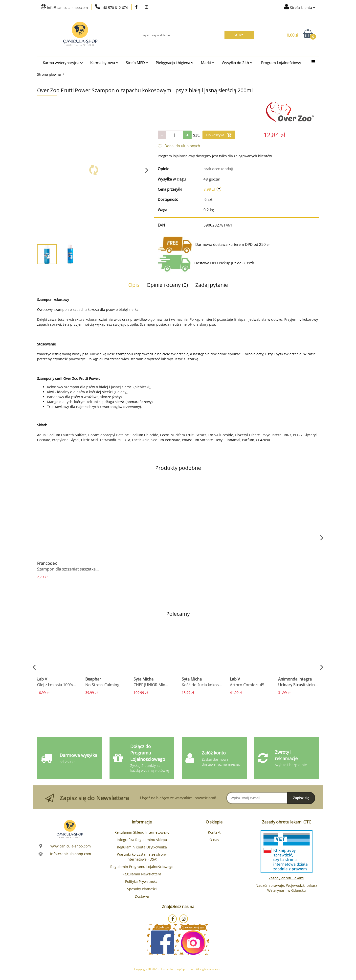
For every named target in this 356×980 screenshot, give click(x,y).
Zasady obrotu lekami (287, 878)
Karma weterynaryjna (63, 63)
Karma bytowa (104, 63)
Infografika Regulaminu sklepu (142, 840)
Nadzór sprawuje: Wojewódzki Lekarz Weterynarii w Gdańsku (286, 888)
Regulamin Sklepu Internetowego (142, 832)
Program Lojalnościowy (281, 63)
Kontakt (214, 832)
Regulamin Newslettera (142, 874)
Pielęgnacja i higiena (175, 63)
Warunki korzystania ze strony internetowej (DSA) (142, 857)
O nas (214, 840)
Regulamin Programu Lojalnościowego (142, 867)
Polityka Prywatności (142, 881)
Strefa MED (137, 63)
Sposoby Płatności (142, 889)
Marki (208, 63)
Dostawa (142, 896)
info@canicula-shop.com (71, 854)
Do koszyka (219, 135)
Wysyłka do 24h (237, 63)
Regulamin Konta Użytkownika (142, 847)
